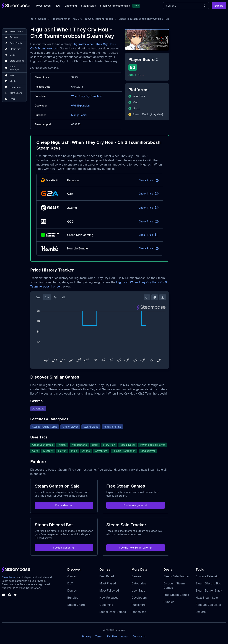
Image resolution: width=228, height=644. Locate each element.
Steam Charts (76, 605)
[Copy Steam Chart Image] (155, 297)
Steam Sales (88, 6)
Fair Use (112, 636)
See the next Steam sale (136, 548)
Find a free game (136, 505)
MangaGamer (79, 115)
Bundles (73, 598)
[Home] (32, 19)
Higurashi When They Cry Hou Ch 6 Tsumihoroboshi (83, 19)
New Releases (109, 598)
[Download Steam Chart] (163, 297)
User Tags (138, 590)
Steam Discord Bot (208, 583)
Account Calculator (208, 605)
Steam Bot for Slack (209, 590)
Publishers (138, 605)
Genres (136, 576)
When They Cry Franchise (87, 96)
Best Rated (107, 576)
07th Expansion (80, 106)
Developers (139, 598)
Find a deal (64, 505)
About (125, 636)
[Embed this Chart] (147, 297)
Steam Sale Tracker (177, 576)
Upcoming (71, 6)
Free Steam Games (176, 595)
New (58, 6)
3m (38, 297)
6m (47, 297)
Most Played (43, 6)
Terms (99, 636)
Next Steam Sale (207, 598)
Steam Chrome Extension (115, 6)
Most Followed (109, 590)
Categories (139, 583)
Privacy (87, 636)
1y (55, 297)
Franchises (139, 612)
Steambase (8, 577)
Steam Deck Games (113, 612)
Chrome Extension (208, 576)
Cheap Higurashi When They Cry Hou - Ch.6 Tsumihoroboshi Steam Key (161, 19)
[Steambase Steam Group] (10, 595)
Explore (219, 6)
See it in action (64, 548)
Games (42, 19)
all (63, 297)
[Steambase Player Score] (157, 60)
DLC (70, 583)
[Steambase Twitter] (15, 595)
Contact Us (139, 636)
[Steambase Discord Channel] (4, 595)
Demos (72, 590)
